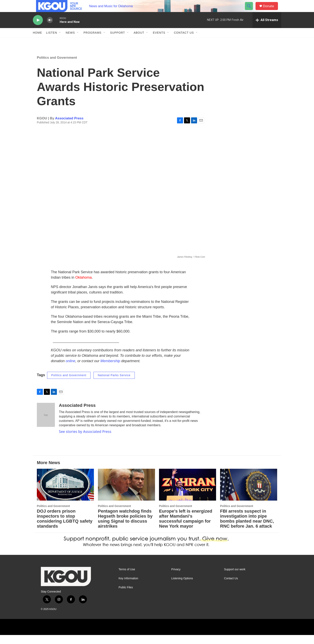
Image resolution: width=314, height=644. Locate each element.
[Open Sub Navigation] (60, 42)
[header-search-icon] (251, 11)
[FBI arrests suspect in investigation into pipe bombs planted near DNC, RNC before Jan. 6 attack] (249, 494)
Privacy (176, 578)
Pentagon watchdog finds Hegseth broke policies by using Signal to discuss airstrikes (125, 528)
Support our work (235, 578)
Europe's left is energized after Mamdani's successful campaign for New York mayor (186, 528)
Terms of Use (127, 578)
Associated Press (69, 127)
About (139, 42)
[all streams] (267, 29)
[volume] (50, 29)
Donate (271, 11)
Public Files (126, 596)
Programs (93, 42)
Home (37, 42)
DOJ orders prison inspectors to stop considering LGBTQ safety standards (65, 528)
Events (159, 42)
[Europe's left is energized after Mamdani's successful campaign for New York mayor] (188, 494)
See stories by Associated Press (85, 440)
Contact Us (184, 42)
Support (118, 42)
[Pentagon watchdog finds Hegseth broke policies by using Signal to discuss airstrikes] (126, 494)
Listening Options (182, 587)
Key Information (128, 587)
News (70, 42)
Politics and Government (57, 67)
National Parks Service (114, 384)
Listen (52, 42)
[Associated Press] (46, 424)
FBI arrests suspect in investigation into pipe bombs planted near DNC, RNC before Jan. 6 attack (247, 528)
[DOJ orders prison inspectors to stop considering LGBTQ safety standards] (65, 494)
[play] (38, 29)
